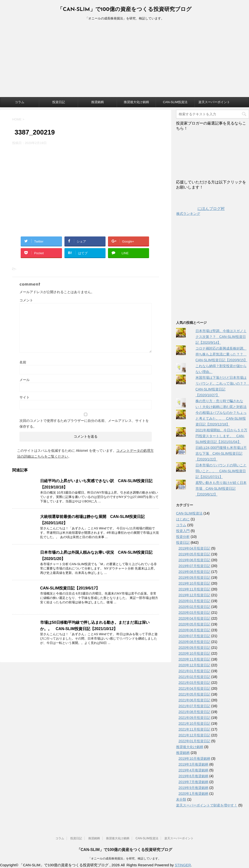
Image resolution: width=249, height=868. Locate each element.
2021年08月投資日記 (194, 712)
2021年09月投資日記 (194, 718)
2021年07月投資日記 (194, 706)
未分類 (181, 799)
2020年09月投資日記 (194, 648)
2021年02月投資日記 (194, 677)
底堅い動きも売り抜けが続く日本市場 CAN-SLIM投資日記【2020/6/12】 (221, 488)
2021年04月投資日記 (194, 688)
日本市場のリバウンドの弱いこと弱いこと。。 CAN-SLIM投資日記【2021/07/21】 (221, 471)
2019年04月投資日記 (194, 548)
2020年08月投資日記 (194, 642)
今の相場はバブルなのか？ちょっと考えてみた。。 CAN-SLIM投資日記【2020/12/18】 (221, 418)
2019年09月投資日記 (194, 578)
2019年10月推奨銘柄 (194, 759)
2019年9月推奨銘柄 (193, 788)
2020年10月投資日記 (194, 653)
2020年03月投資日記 (194, 613)
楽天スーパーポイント (214, 102)
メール (25, 380)
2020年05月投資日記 (194, 624)
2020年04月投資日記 (194, 618)
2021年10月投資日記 (194, 723)
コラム (20, 102)
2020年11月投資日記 (194, 659)
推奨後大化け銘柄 (136, 102)
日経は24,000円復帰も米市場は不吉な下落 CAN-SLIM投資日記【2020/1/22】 (221, 453)
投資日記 (59, 102)
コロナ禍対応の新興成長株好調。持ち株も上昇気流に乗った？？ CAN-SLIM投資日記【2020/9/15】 (221, 354)
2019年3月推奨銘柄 (193, 764)
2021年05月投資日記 (194, 694)
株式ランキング (188, 214)
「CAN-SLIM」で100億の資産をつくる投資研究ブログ (124, 10)
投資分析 (183, 537)
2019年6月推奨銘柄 (193, 776)
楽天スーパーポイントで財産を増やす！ (207, 805)
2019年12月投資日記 (194, 595)
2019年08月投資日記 (194, 572)
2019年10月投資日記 (194, 583)
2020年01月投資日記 (194, 601)
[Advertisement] (124, 61)
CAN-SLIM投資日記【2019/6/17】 (70, 588)
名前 (23, 362)
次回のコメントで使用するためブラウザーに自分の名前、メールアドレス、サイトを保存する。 (84, 424)
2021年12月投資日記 (194, 735)
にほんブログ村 (200, 209)
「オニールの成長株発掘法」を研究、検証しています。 (124, 859)
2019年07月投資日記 (194, 566)
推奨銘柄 (98, 102)
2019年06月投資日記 (194, 560)
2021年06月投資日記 (194, 700)
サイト (25, 397)
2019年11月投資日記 (194, 589)
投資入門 (183, 531)
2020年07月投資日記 (194, 636)
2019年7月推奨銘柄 (193, 782)
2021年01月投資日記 (194, 671)
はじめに (183, 519)
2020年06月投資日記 (194, 630)
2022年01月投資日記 (194, 741)
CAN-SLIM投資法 (175, 102)
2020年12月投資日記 (194, 665)
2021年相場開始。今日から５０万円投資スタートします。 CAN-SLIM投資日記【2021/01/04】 (221, 436)
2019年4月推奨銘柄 (193, 770)
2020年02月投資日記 (194, 607)
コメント (26, 300)
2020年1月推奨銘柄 (193, 794)
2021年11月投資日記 (194, 729)
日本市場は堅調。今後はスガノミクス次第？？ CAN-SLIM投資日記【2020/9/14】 (221, 337)
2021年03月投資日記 (194, 683)
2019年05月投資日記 (194, 554)
